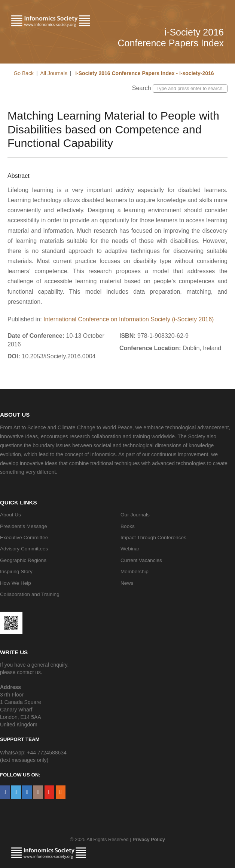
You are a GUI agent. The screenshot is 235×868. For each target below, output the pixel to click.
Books (128, 526)
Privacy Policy (149, 839)
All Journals (54, 73)
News (127, 583)
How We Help (16, 583)
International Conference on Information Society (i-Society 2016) (129, 319)
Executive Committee (24, 538)
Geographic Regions (23, 560)
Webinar (130, 549)
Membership (135, 572)
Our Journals (135, 515)
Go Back (24, 73)
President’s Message (24, 526)
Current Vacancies (141, 560)
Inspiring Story (16, 572)
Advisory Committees (24, 549)
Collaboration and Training (30, 594)
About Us (10, 515)
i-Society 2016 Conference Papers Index (171, 38)
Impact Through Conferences (153, 538)
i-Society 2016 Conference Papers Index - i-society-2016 (144, 73)
